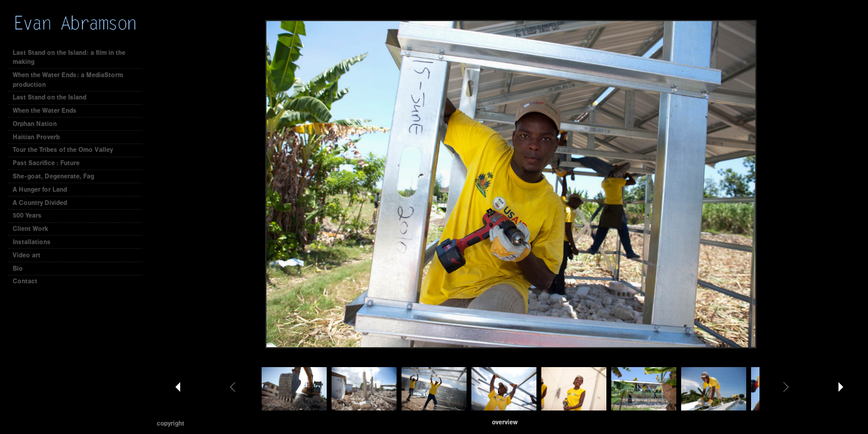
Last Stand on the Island (49, 97)
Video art (27, 255)
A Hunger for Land (40, 190)
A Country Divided (40, 203)
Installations (32, 242)
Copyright (171, 423)
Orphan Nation (35, 124)
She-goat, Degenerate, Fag (53, 176)
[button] (505, 422)
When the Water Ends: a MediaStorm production (68, 80)
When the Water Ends (45, 111)
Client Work (35, 229)
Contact (25, 281)
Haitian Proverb (36, 137)
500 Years (27, 215)
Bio (18, 269)
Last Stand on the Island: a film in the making (69, 58)
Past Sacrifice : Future (46, 163)
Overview (505, 422)
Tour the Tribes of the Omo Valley (63, 150)
